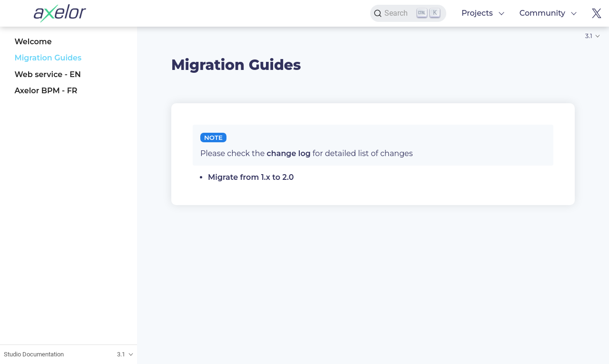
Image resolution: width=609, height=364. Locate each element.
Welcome (33, 42)
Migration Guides (48, 58)
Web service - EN (48, 74)
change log (289, 153)
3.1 (589, 36)
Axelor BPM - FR (46, 91)
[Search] (408, 13)
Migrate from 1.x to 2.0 (251, 177)
